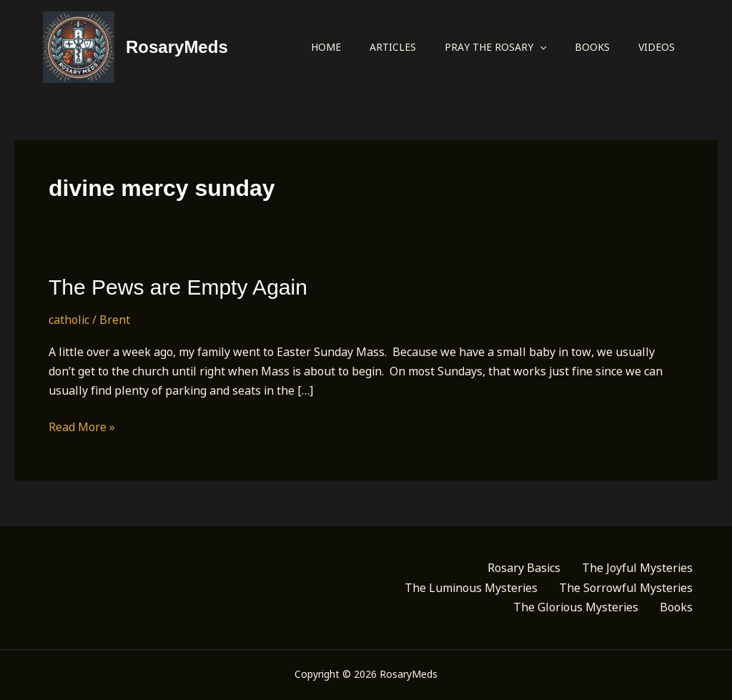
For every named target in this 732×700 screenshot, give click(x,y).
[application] (540, 47)
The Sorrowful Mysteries (626, 588)
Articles (393, 47)
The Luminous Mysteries (471, 588)
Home (326, 47)
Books (592, 47)
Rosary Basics (524, 568)
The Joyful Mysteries (637, 568)
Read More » (82, 427)
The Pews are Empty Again (178, 287)
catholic (69, 320)
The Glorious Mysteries (576, 607)
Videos (657, 47)
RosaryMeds (177, 47)
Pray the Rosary (495, 47)
